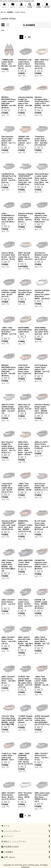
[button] (30, 6)
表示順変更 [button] (29, 25)
